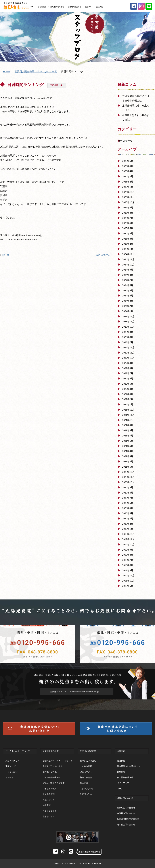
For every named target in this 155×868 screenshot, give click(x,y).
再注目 (6, 255)
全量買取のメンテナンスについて (58, 761)
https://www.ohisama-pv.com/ (23, 239)
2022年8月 (128, 368)
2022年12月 (128, 347)
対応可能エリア (12, 761)
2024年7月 (128, 280)
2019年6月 (128, 565)
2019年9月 (128, 550)
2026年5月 (128, 166)
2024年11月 (128, 259)
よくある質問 (49, 794)
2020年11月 (128, 477)
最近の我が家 (103, 255)
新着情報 (10, 777)
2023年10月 (128, 327)
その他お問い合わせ (126, 825)
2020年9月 (128, 487)
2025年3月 (128, 239)
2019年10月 (128, 544)
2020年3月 (128, 519)
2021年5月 (128, 446)
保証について (49, 800)
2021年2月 (128, 462)
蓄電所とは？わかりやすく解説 (136, 117)
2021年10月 (128, 420)
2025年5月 (128, 228)
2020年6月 (128, 503)
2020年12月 (128, 472)
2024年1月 (128, 311)
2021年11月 (128, 415)
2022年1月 (128, 404)
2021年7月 (128, 436)
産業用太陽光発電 (57, 7)
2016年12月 (128, 575)
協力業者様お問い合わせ (128, 819)
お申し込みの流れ (88, 761)
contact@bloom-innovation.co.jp (26, 235)
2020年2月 (128, 524)
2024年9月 (128, 270)
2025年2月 (128, 244)
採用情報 (121, 772)
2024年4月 (128, 296)
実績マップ (11, 766)
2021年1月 (128, 467)
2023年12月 (128, 316)
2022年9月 (128, 363)
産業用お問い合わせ (126, 808)
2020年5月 (128, 508)
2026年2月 (128, 182)
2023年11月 (128, 322)
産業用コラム (49, 817)
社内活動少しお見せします (129, 766)
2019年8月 (128, 555)
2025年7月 (128, 218)
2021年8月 (128, 430)
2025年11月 (128, 197)
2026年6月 (128, 161)
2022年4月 (128, 389)
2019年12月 (128, 534)
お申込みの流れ (50, 789)
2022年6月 (128, 379)
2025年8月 (128, 213)
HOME (31, 7)
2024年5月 (128, 291)
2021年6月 (128, 441)
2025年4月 (128, 233)
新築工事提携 (86, 777)
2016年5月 (128, 586)
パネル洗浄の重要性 (52, 777)
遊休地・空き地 (50, 772)
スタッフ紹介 (11, 772)
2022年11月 (128, 353)
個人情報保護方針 (125, 777)
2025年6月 (128, 223)
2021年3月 (128, 456)
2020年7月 (128, 498)
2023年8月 (128, 337)
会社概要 (121, 761)
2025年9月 (128, 208)
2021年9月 (128, 425)
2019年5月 (128, 570)
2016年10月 (128, 581)
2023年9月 (128, 332)
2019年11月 (128, 539)
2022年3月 (128, 394)
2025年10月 (128, 202)
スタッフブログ (50, 811)
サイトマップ (123, 783)
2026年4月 (128, 171)
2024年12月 (128, 254)
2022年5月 (128, 384)
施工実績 (47, 805)
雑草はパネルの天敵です (54, 783)
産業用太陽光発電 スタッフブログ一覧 (36, 72)
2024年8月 (128, 275)
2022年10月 (128, 358)
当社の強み (42, 7)
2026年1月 (128, 187)
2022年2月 (128, 399)
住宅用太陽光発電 (75, 7)
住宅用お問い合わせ (126, 813)
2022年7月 (128, 373)
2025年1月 (128, 249)
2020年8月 (128, 493)
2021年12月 (128, 410)
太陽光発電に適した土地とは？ (136, 108)
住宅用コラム (86, 794)
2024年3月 (128, 301)
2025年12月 (128, 192)
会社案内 (100, 7)
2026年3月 (128, 176)
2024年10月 (128, 265)
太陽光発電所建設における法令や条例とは (136, 98)
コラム (120, 789)
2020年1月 (128, 529)
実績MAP (89, 7)
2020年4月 (128, 513)
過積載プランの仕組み (53, 766)
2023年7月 (128, 342)
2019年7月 (128, 560)
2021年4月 (128, 451)
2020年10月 (128, 482)
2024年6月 (128, 285)
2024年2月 (128, 306)
